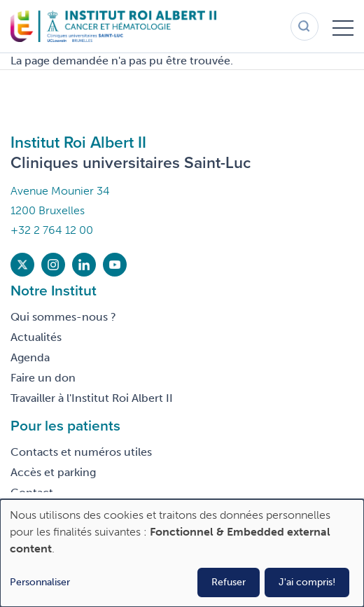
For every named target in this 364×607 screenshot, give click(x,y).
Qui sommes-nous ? (63, 317)
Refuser (229, 582)
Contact (32, 493)
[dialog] (182, 553)
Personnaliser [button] (40, 582)
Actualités (36, 337)
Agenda (30, 357)
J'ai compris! (307, 582)
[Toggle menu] (343, 27)
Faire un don (43, 378)
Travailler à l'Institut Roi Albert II (92, 398)
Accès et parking (53, 472)
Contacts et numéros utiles (81, 452)
